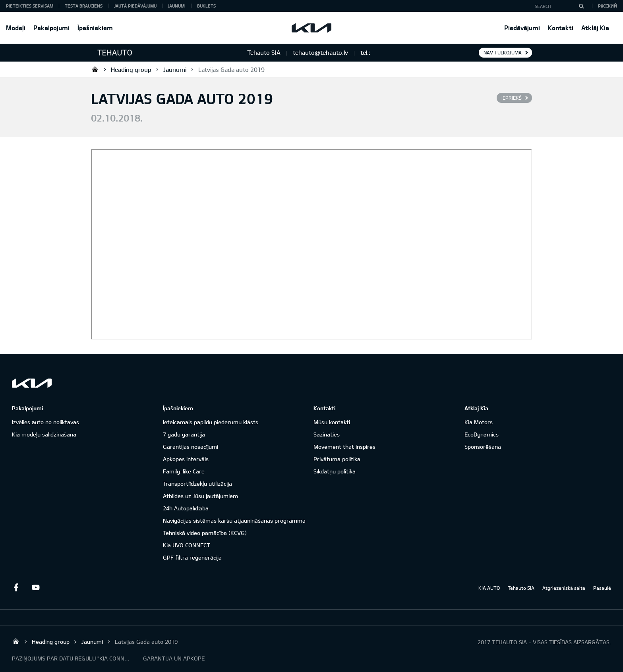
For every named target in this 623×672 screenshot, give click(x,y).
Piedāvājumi (522, 28)
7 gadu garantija (184, 434)
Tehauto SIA (95, 69)
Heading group (131, 70)
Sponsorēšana (483, 447)
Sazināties (327, 434)
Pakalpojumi (51, 28)
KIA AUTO (489, 588)
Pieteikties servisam (30, 6)
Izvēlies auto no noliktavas (45, 422)
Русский (608, 6)
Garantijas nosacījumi (191, 447)
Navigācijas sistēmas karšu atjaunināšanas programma (234, 520)
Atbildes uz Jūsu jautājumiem (200, 496)
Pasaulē (602, 588)
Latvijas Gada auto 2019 (231, 70)
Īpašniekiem (95, 28)
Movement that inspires (344, 447)
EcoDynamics (482, 434)
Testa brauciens (84, 6)
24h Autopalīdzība (186, 508)
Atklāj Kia (595, 28)
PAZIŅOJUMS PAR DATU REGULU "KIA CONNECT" (72, 658)
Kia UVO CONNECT (187, 545)
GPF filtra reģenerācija (192, 557)
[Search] (581, 6)
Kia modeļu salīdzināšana (44, 434)
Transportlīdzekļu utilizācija (197, 484)
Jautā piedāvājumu (135, 6)
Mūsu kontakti (332, 422)
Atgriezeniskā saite (564, 588)
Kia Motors (479, 422)
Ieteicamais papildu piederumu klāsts (211, 422)
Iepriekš (512, 98)
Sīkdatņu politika (335, 471)
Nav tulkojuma (503, 52)
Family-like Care (184, 471)
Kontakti (561, 28)
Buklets (206, 6)
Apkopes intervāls (186, 459)
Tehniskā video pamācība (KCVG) (205, 533)
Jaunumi (177, 6)
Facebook (16, 587)
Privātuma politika (337, 459)
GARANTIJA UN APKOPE (174, 658)
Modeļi (16, 28)
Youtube (36, 587)
